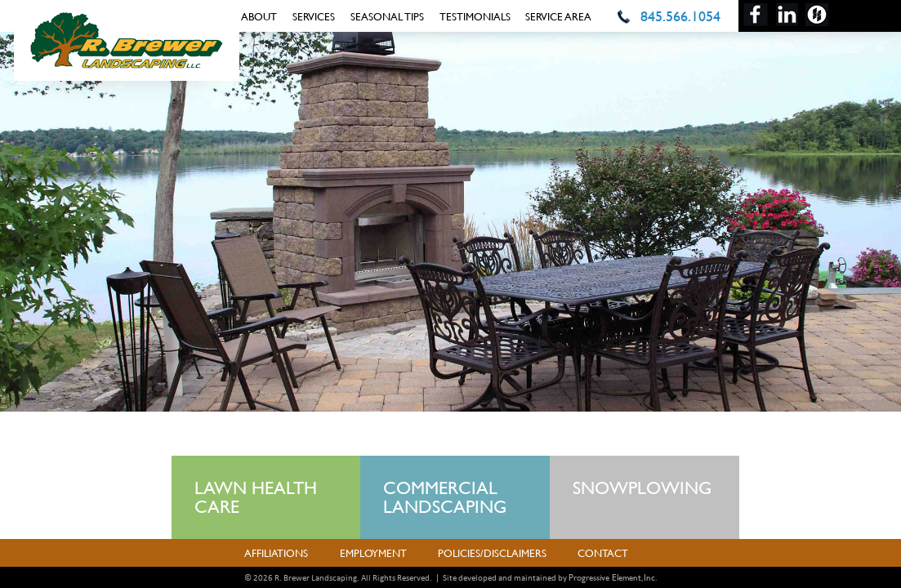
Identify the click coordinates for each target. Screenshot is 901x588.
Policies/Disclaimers (492, 553)
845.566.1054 (680, 16)
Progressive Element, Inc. (613, 577)
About (259, 16)
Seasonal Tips (387, 16)
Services (314, 16)
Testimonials (475, 16)
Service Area (558, 16)
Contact (603, 553)
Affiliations (276, 553)
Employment (373, 553)
